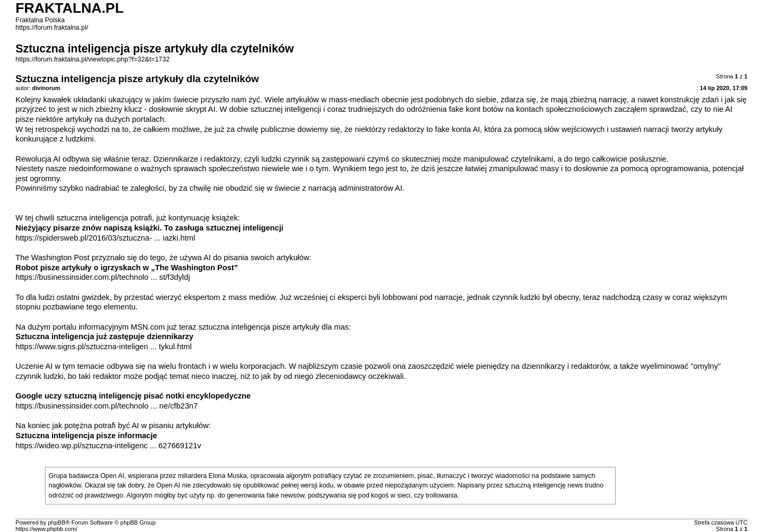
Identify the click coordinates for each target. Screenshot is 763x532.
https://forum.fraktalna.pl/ (52, 28)
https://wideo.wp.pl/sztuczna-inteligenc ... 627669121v (108, 446)
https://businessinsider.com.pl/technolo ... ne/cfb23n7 (107, 406)
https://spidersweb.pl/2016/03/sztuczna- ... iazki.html (105, 238)
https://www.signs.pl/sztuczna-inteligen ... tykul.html (103, 347)
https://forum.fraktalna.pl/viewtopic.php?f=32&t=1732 (92, 59)
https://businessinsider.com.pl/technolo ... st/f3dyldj (103, 277)
